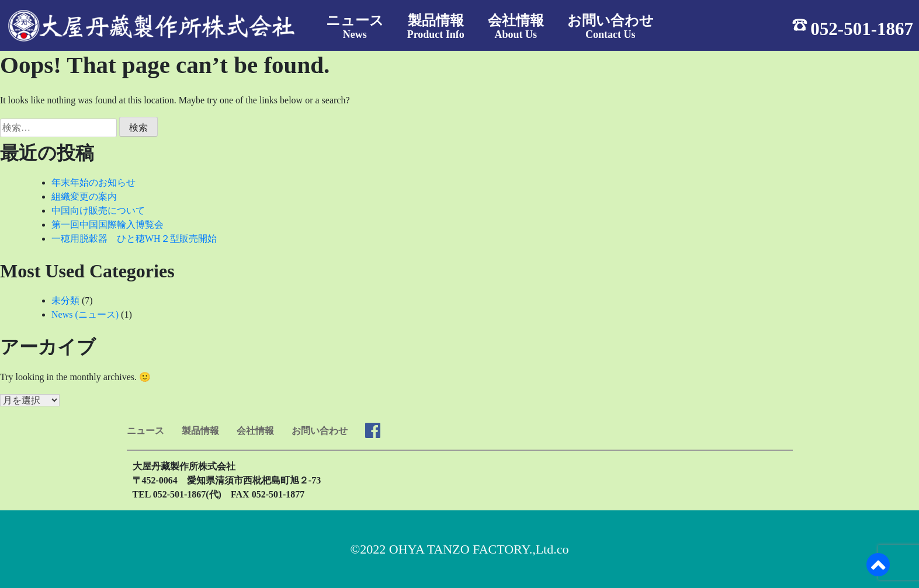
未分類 (65, 300)
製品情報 (200, 431)
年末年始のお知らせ (93, 182)
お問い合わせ (320, 431)
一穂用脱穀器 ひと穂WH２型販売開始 (134, 239)
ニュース (145, 431)
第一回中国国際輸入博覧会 (107, 225)
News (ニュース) (85, 314)
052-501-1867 (862, 28)
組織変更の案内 (84, 196)
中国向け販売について (98, 211)
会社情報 (255, 431)
